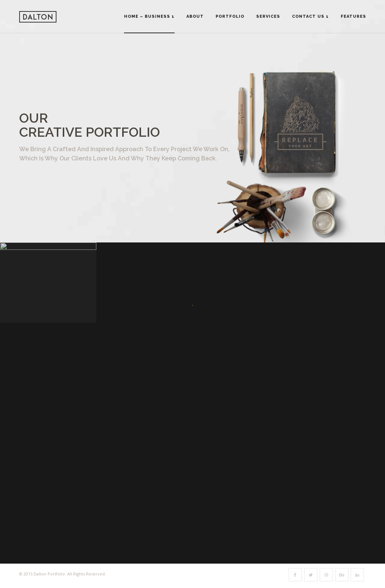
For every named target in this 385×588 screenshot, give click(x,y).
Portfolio (230, 16)
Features (353, 16)
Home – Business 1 (149, 16)
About (195, 16)
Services (268, 16)
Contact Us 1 (310, 16)
